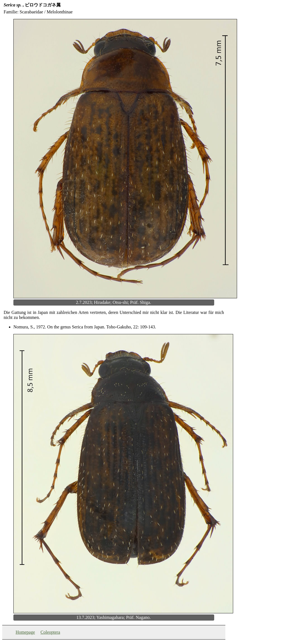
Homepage (25, 632)
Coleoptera (50, 632)
